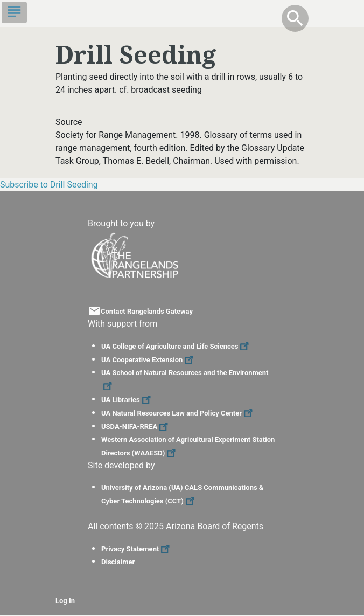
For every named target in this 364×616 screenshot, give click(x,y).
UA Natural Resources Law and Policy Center (178, 413)
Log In (65, 601)
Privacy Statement (137, 549)
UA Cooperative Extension (149, 360)
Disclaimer (118, 562)
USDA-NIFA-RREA (136, 427)
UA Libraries (127, 400)
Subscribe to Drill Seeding (49, 185)
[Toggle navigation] (14, 12)
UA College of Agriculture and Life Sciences (176, 346)
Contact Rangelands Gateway (147, 311)
